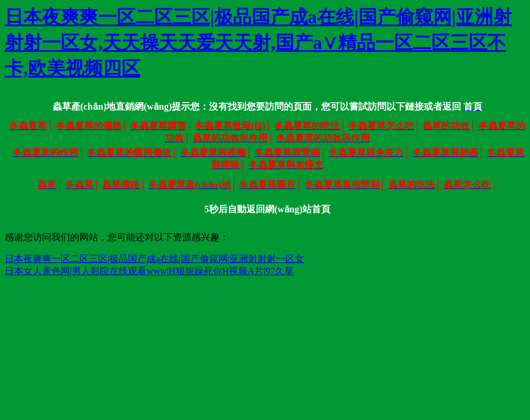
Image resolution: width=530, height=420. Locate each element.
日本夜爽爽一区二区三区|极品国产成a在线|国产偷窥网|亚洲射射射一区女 (154, 259)
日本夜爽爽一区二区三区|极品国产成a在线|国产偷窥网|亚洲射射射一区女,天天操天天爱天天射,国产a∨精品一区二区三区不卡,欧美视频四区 (258, 43)
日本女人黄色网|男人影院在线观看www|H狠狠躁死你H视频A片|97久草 (149, 271)
